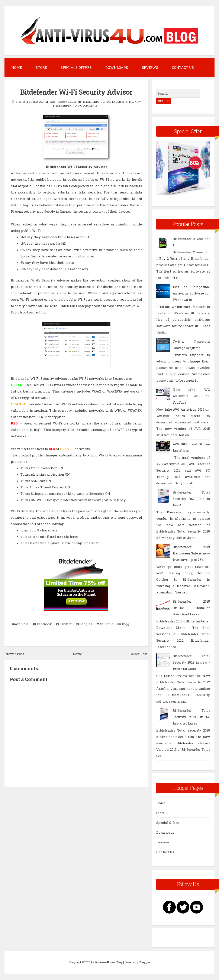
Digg (123, 624)
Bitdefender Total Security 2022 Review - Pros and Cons (191, 662)
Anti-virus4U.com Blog (107, 962)
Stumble (105, 624)
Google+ (84, 624)
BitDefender (92, 102)
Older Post (139, 654)
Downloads (117, 67)
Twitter (64, 624)
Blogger (145, 962)
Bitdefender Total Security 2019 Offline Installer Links (191, 717)
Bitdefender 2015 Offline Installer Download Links (191, 608)
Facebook (42, 624)
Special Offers (168, 823)
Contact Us (183, 67)
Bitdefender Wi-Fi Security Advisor (76, 92)
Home (17, 67)
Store (41, 67)
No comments (88, 105)
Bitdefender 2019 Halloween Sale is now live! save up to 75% (191, 553)
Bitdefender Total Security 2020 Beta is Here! (191, 499)
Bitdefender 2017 (115, 102)
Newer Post (15, 654)
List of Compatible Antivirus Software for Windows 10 (191, 293)
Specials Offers (76, 67)
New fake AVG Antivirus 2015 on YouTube (191, 396)
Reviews (150, 67)
